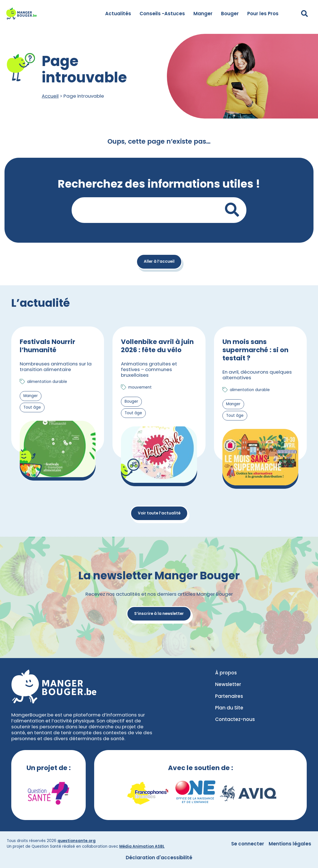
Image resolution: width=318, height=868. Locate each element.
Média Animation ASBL (142, 846)
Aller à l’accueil (159, 261)
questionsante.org (77, 841)
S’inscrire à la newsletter (159, 614)
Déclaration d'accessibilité (159, 858)
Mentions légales (290, 844)
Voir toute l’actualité (159, 513)
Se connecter (248, 844)
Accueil (50, 96)
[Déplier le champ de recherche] (304, 14)
